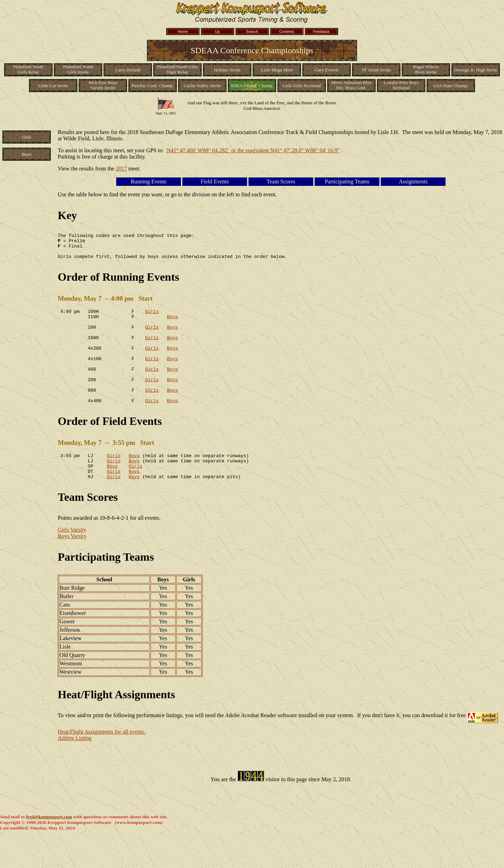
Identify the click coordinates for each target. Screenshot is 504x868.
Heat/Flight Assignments (116, 724)
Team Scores (88, 526)
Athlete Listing (75, 767)
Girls (152, 317)
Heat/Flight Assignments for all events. (101, 761)
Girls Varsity (72, 559)
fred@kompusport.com (49, 846)
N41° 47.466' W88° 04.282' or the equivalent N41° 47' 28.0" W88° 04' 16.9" (253, 150)
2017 (121, 169)
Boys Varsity (72, 565)
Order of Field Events (110, 445)
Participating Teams (106, 586)
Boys (172, 324)
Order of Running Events (118, 282)
